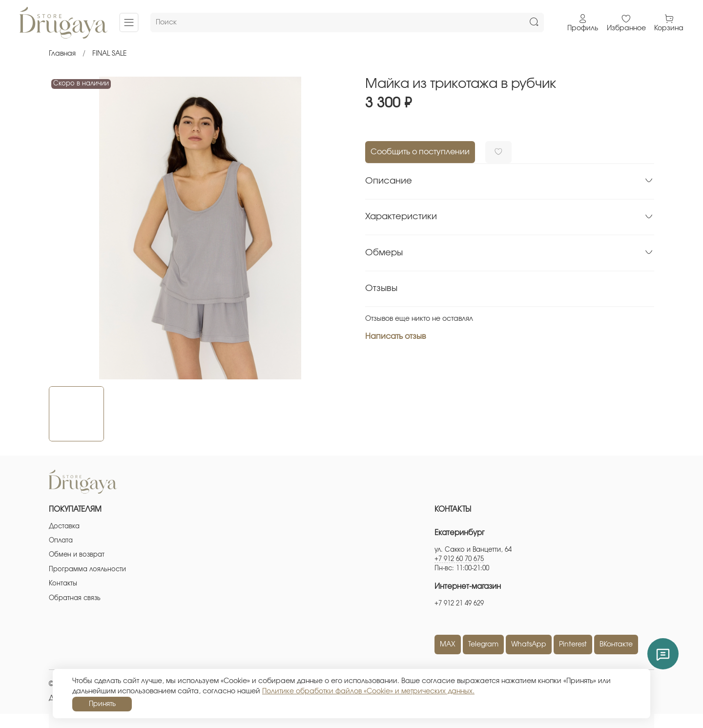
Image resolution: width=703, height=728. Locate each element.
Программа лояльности (87, 570)
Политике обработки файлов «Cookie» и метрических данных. (368, 691)
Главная (62, 54)
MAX (448, 645)
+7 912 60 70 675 (459, 559)
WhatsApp (529, 645)
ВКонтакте (616, 645)
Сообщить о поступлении (420, 152)
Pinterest (573, 645)
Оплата (61, 541)
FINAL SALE (110, 54)
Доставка (64, 527)
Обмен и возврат (77, 555)
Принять (102, 704)
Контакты (63, 584)
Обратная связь (75, 598)
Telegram (483, 645)
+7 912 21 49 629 (459, 604)
